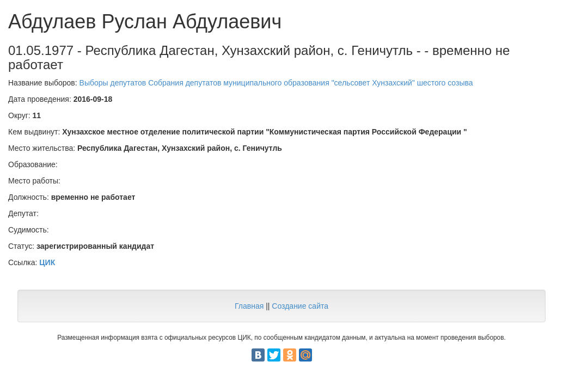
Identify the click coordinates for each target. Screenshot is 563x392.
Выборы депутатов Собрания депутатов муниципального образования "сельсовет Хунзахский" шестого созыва (276, 83)
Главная (249, 306)
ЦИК (47, 262)
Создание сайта (300, 306)
